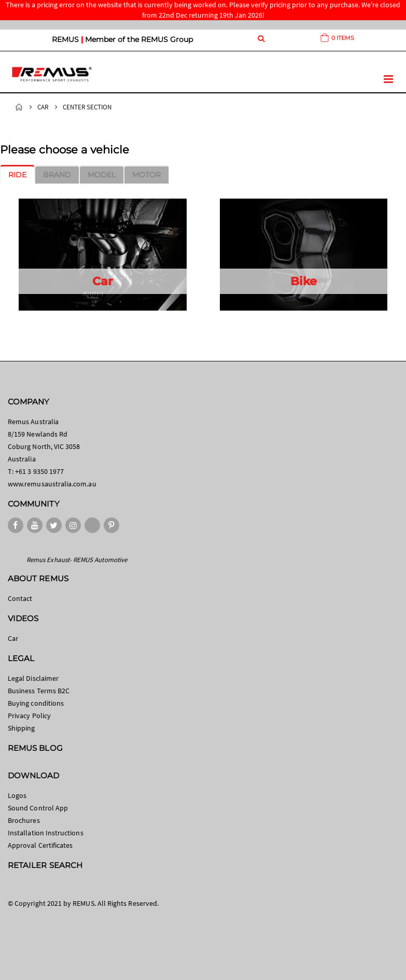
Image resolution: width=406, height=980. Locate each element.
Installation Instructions (46, 833)
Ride (17, 175)
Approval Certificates (40, 845)
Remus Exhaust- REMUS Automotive (77, 560)
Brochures (24, 820)
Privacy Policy (29, 716)
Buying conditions (36, 703)
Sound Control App (38, 808)
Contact (20, 598)
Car (43, 107)
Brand (57, 175)
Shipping (22, 728)
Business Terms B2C (39, 691)
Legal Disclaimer (33, 678)
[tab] (17, 175)
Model (102, 175)
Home (19, 107)
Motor (146, 175)
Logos (17, 795)
